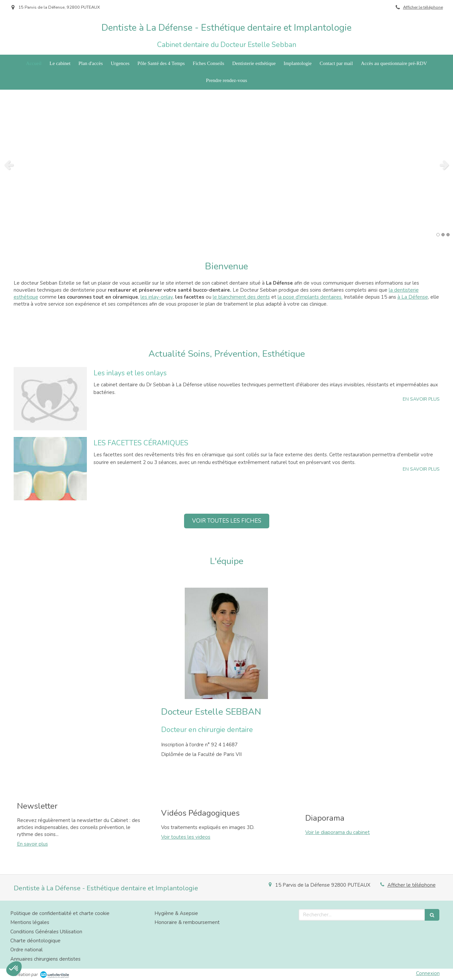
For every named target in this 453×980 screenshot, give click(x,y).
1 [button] (438, 235)
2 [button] (443, 235)
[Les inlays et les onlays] (50, 399)
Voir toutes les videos (186, 837)
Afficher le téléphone (423, 7)
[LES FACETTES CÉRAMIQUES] (50, 469)
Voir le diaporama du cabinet (338, 832)
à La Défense (413, 297)
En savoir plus (32, 844)
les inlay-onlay (157, 297)
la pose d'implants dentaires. (310, 297)
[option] (226, 165)
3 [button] (448, 235)
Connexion (428, 973)
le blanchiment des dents (241, 297)
